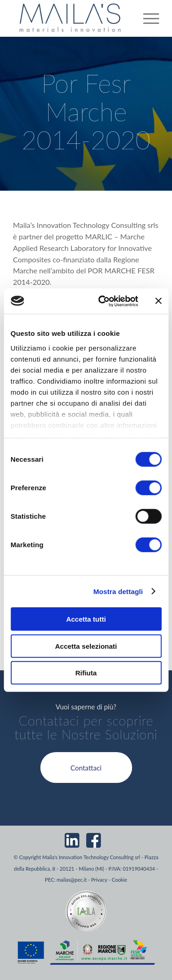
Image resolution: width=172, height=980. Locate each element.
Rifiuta (86, 673)
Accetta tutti (86, 619)
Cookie (119, 880)
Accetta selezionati (86, 646)
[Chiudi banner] (158, 301)
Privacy (99, 880)
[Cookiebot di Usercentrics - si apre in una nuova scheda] (103, 301)
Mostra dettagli (118, 591)
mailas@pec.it (72, 880)
